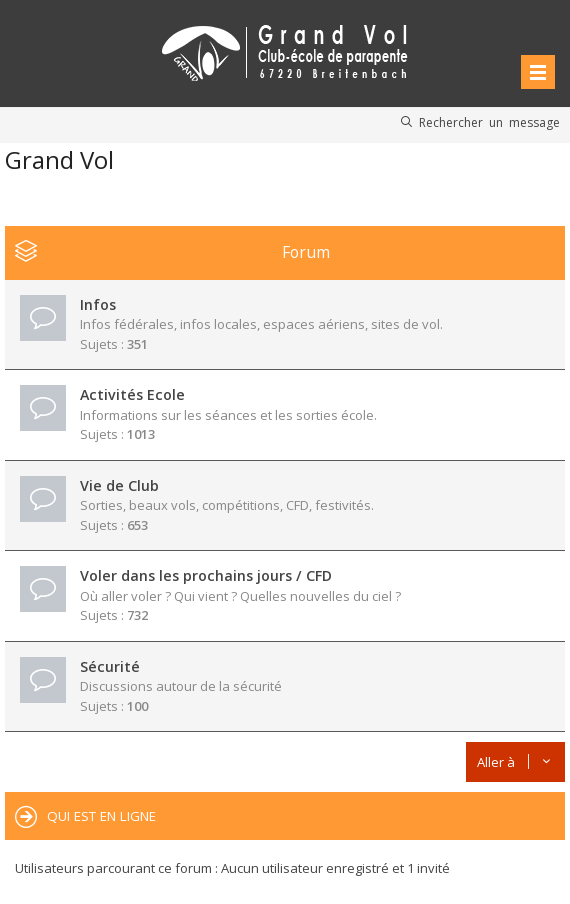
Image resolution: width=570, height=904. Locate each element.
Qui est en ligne (101, 816)
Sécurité (110, 666)
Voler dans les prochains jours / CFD (206, 575)
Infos (98, 304)
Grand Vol (59, 159)
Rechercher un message (489, 122)
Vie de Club (119, 485)
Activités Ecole (132, 394)
